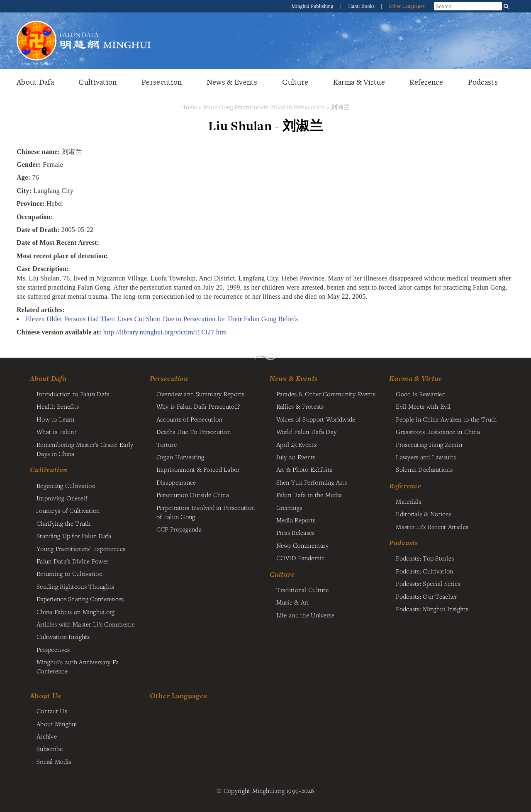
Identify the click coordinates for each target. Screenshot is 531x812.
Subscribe (50, 749)
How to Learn (55, 419)
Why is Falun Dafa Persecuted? (198, 406)
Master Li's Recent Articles (432, 527)
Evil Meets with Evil (423, 406)
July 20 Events (296, 457)
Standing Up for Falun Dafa (74, 536)
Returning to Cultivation (69, 573)
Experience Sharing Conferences (80, 599)
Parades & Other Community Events (326, 394)
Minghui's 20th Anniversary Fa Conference (78, 666)
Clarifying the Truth (64, 523)
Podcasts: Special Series (428, 583)
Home (189, 107)
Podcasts (483, 82)
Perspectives (53, 649)
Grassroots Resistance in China (438, 432)
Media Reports (296, 520)
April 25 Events (296, 444)
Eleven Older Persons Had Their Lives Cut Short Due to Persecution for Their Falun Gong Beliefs (162, 319)
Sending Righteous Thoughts (76, 586)
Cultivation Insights (63, 636)
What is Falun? (56, 432)
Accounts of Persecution (189, 419)
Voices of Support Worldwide (316, 419)
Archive (47, 736)
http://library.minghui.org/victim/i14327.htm (165, 332)
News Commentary (302, 545)
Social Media (54, 761)
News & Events (232, 82)
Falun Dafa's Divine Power (72, 561)
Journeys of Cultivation (68, 510)
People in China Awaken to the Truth (446, 419)
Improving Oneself (62, 498)
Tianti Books (362, 6)
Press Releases (296, 532)
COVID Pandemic (301, 558)
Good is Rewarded (421, 394)
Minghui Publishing (313, 6)
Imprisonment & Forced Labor (198, 469)
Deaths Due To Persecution (194, 432)
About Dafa (35, 82)
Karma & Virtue (359, 82)
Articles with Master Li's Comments (85, 624)
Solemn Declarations (424, 469)
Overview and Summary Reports (200, 394)
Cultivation (97, 82)
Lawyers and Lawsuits (426, 457)
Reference (426, 82)
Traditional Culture (302, 590)
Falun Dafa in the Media (309, 495)
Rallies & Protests (300, 406)
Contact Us (52, 711)
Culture (295, 82)
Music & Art (293, 602)
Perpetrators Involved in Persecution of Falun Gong (206, 512)
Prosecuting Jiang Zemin (429, 444)
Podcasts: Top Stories (425, 558)
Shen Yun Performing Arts (312, 482)
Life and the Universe (306, 615)
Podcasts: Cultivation (424, 571)
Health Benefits (58, 406)
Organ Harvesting (180, 457)
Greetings (289, 507)
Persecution (162, 82)
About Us (45, 696)
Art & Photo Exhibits (304, 469)
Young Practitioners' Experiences (81, 549)
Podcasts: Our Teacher (426, 596)
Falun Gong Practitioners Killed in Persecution (265, 107)
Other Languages (407, 6)
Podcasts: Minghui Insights (432, 609)
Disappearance (176, 482)
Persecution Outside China (193, 495)
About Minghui (57, 724)
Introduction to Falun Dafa (73, 394)
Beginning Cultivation (66, 485)
